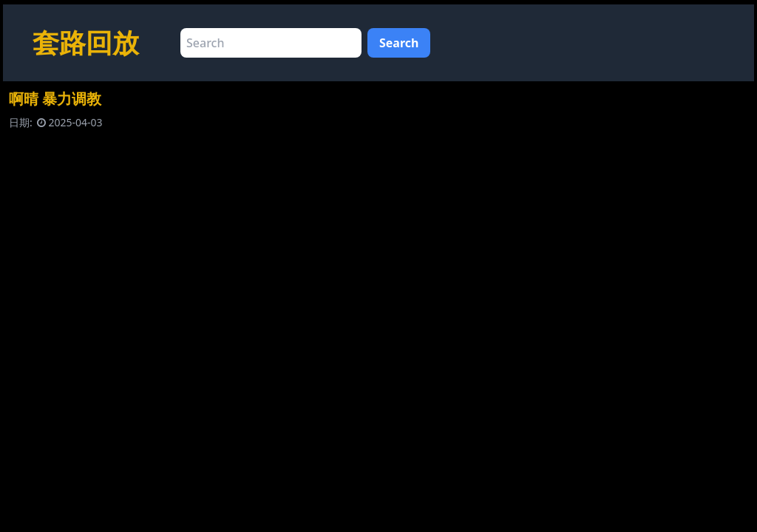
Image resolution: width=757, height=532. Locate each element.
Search (399, 43)
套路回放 (86, 42)
